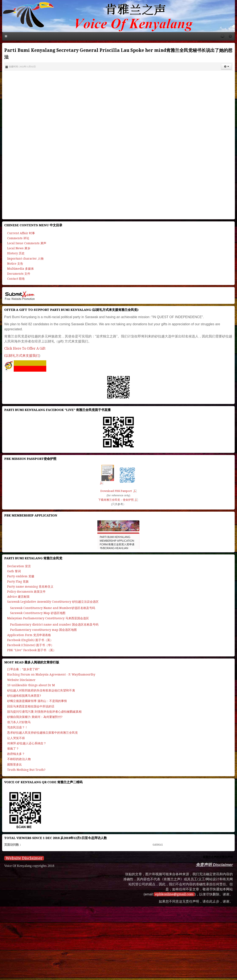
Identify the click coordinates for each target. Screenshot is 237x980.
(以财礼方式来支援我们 (22, 356)
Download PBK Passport (116, 491)
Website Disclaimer (24, 858)
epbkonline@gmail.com (174, 894)
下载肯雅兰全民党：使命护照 (116, 500)
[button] (226, 67)
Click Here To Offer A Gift (25, 348)
